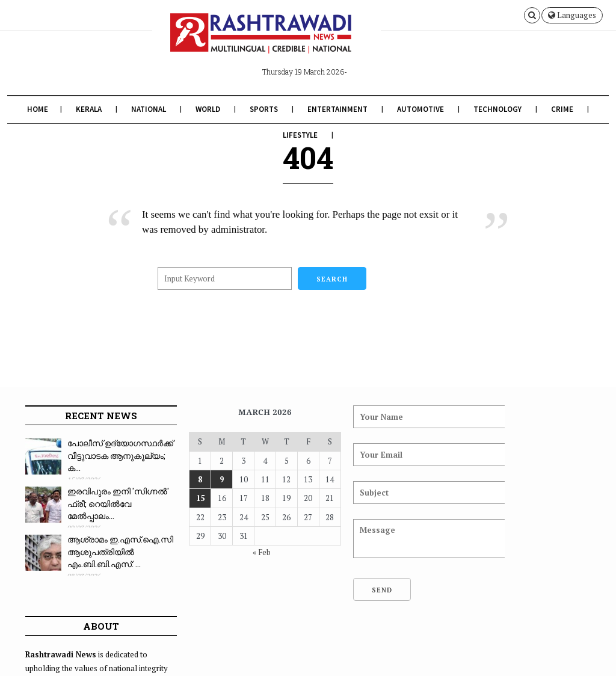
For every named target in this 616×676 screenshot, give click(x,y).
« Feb (232, 552)
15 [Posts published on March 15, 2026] (179, 498)
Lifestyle (300, 135)
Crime (562, 109)
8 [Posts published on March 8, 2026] (180, 479)
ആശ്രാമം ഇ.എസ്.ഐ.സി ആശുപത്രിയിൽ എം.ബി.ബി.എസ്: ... (104, 558)
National (149, 109)
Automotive (420, 109)
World (208, 109)
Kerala (89, 109)
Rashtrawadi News (112, 659)
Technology (497, 109)
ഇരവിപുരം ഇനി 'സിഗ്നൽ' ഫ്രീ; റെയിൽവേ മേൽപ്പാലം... (99, 510)
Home (38, 109)
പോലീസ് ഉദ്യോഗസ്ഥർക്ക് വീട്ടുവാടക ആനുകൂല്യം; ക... (103, 462)
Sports (264, 109)
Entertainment (337, 109)
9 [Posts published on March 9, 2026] (198, 479)
